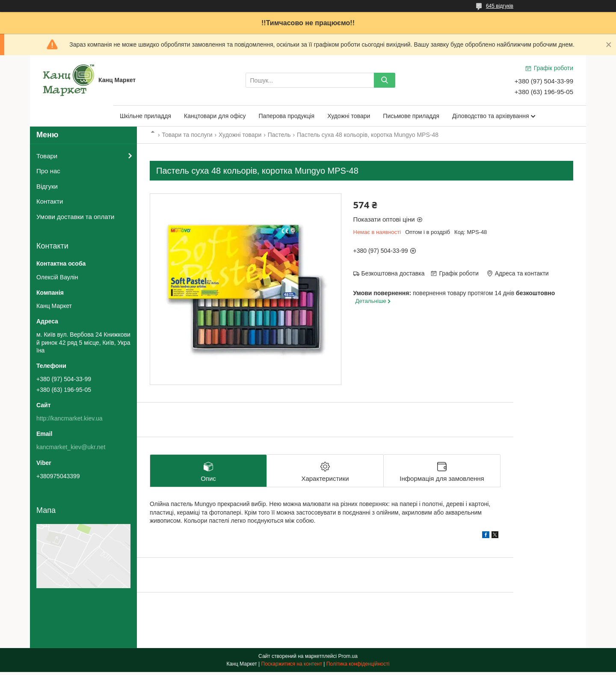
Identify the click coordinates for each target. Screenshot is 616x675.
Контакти (50, 201)
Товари (47, 156)
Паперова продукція (287, 116)
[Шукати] (385, 80)
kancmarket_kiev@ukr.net (71, 447)
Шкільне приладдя (145, 116)
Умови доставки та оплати (75, 217)
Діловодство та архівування (491, 116)
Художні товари (349, 116)
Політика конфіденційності (358, 667)
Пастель (279, 135)
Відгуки (47, 186)
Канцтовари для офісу (215, 116)
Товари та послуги (187, 135)
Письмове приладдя (411, 116)
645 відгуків (500, 6)
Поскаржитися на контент (292, 667)
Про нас (48, 171)
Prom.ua (348, 659)
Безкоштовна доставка (393, 273)
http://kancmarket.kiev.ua (70, 418)
